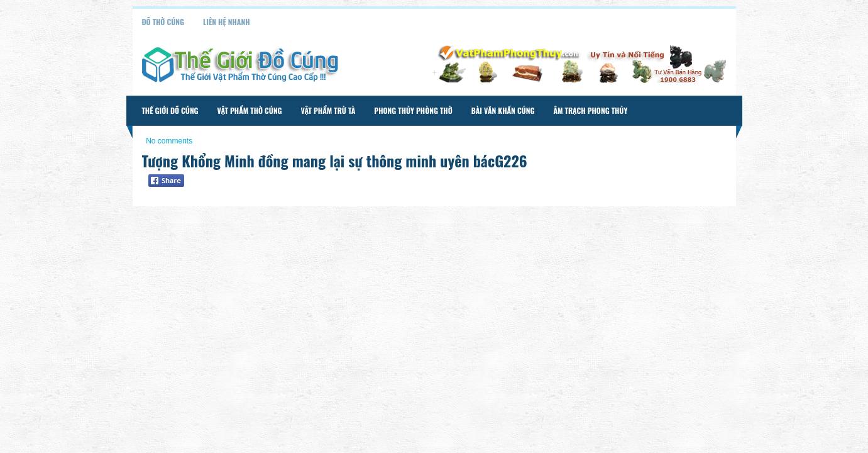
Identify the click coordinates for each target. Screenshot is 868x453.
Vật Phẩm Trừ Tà (328, 110)
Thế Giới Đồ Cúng (170, 110)
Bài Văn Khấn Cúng (503, 110)
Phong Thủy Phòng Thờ (413, 110)
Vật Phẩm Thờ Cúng (250, 110)
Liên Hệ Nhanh (227, 22)
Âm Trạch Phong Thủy (590, 110)
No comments (169, 141)
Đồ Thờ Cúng (163, 22)
